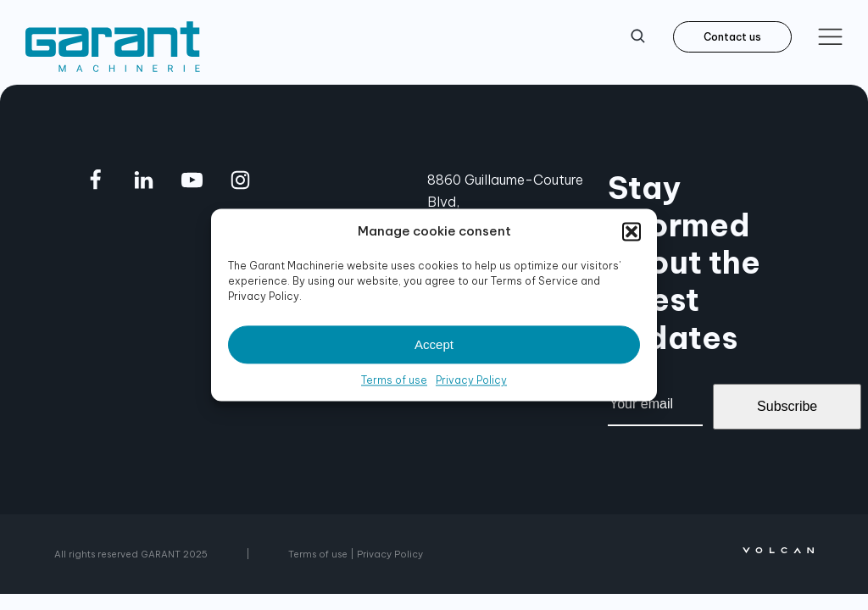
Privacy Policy (471, 380)
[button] (632, 231)
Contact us (732, 37)
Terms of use (394, 380)
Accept (434, 344)
